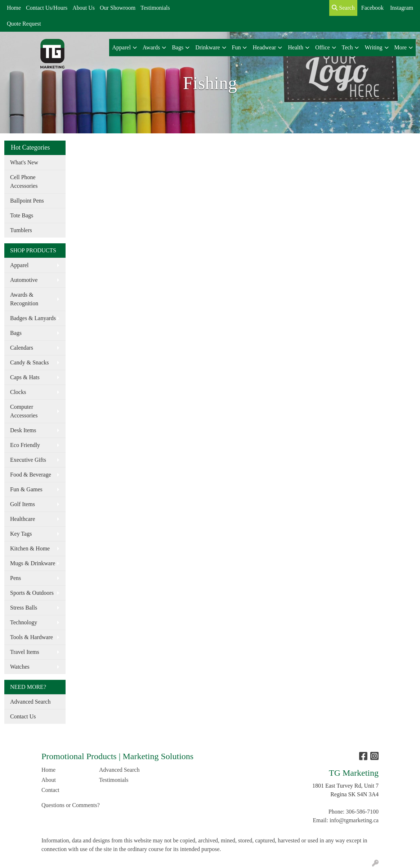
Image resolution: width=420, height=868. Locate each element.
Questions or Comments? (71, 805)
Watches (20, 667)
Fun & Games (26, 489)
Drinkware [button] (207, 47)
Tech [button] (347, 47)
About (49, 780)
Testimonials (155, 8)
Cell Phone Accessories (24, 181)
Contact (50, 790)
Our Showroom (118, 8)
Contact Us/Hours (47, 8)
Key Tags (21, 534)
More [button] (401, 47)
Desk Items (23, 430)
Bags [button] (178, 47)
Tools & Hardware (32, 637)
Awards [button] (151, 47)
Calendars (22, 348)
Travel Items (25, 652)
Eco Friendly (25, 445)
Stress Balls (24, 608)
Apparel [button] (121, 47)
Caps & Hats (25, 377)
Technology (24, 622)
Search (343, 8)
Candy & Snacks (30, 362)
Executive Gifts (28, 460)
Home (14, 8)
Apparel (19, 265)
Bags (16, 333)
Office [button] (323, 47)
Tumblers (21, 230)
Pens (15, 578)
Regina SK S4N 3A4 (354, 794)
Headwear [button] (264, 47)
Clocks (18, 392)
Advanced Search (30, 702)
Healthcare (23, 519)
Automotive (24, 280)
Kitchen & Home (30, 548)
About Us (84, 8)
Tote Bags (22, 215)
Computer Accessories (24, 411)
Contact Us (23, 716)
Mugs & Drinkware (33, 563)
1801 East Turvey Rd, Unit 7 (345, 786)
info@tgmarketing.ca (354, 820)
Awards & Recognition (24, 299)
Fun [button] (236, 47)
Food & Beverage (31, 475)
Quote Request (24, 24)
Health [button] (296, 47)
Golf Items (23, 504)
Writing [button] (373, 47)
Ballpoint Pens (27, 201)
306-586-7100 (362, 812)
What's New (24, 162)
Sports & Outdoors (32, 593)
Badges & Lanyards (33, 318)
